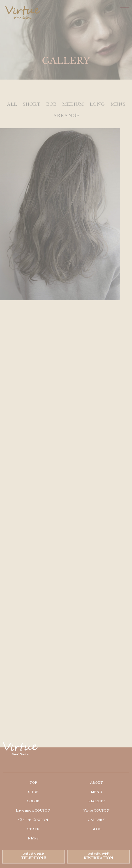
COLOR (33, 801)
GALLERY (96, 820)
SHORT (32, 107)
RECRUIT (97, 801)
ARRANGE (66, 118)
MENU (96, 792)
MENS (118, 107)
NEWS (33, 838)
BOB (51, 107)
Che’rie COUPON (33, 820)
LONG (97, 107)
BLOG (97, 829)
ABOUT (97, 783)
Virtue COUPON (97, 810)
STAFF (33, 829)
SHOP (33, 792)
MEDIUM (73, 107)
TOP (33, 783)
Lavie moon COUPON (33, 810)
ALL (12, 107)
